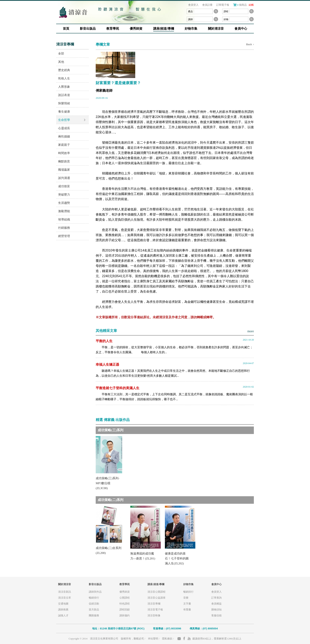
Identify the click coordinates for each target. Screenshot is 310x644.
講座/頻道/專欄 (164, 29)
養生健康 (64, 112)
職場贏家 (64, 170)
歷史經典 (64, 70)
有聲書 (187, 610)
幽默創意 (64, 161)
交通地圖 (63, 604)
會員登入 (193, 5)
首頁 (66, 29)
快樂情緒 (64, 103)
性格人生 (64, 78)
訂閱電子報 (223, 5)
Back (249, 44)
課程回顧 (125, 610)
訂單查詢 (216, 598)
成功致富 (64, 186)
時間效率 (64, 153)
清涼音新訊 (65, 592)
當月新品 (94, 610)
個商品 (246, 5)
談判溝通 (64, 178)
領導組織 (64, 219)
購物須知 (216, 610)
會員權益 (216, 604)
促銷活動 (94, 604)
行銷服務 (64, 228)
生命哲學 (64, 120)
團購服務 (94, 615)
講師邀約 (125, 615)
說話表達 (64, 95)
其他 (61, 62)
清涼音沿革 (65, 598)
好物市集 (191, 29)
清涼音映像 (154, 615)
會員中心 (241, 29)
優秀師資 (136, 29)
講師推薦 (63, 610)
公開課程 (125, 598)
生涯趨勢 (64, 203)
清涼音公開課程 (156, 592)
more (251, 331)
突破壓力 (64, 194)
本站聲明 (153, 639)
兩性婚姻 (64, 136)
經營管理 (64, 236)
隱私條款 (167, 639)
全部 (61, 53)
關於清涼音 (216, 29)
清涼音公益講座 (156, 598)
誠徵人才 (63, 615)
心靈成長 (64, 128)
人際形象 (64, 87)
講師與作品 (95, 592)
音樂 (186, 598)
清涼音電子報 (155, 610)
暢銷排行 (94, 598)
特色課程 (125, 604)
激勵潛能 (64, 211)
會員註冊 (207, 5)
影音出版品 (88, 29)
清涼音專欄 (154, 604)
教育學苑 (113, 29)
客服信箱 (216, 615)
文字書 (187, 604)
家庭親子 (64, 145)
